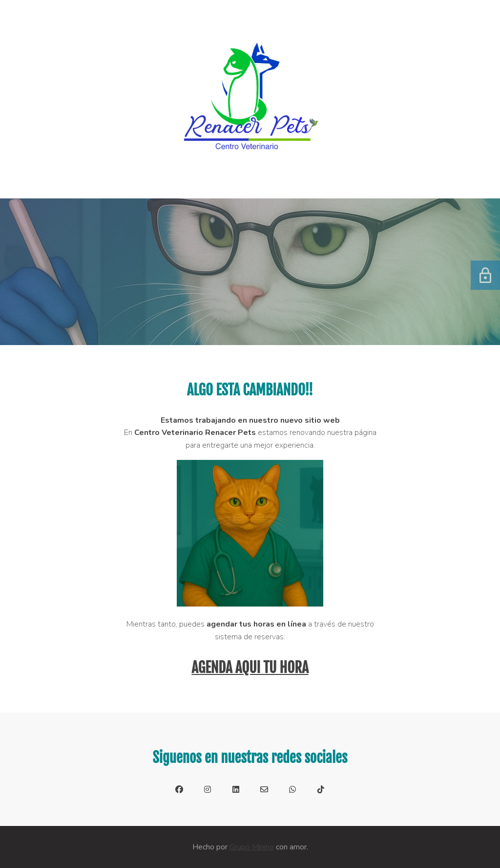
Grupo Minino (252, 847)
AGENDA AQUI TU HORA (250, 668)
